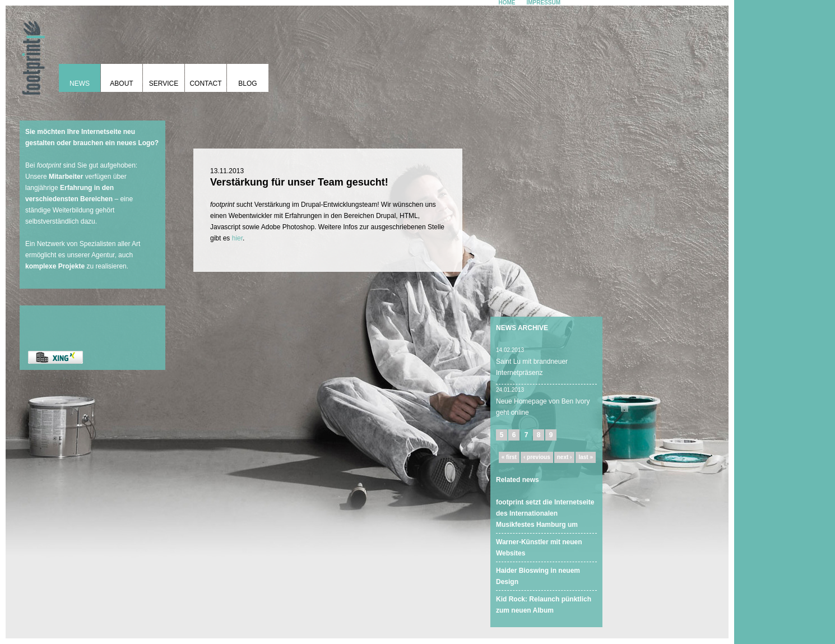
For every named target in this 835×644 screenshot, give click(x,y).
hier (237, 238)
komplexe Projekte (55, 266)
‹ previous (537, 457)
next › (565, 457)
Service (164, 84)
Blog (247, 84)
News (80, 84)
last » (586, 457)
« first (509, 457)
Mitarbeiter (66, 177)
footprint (31, 53)
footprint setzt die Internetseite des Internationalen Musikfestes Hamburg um (545, 513)
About (121, 84)
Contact (205, 84)
